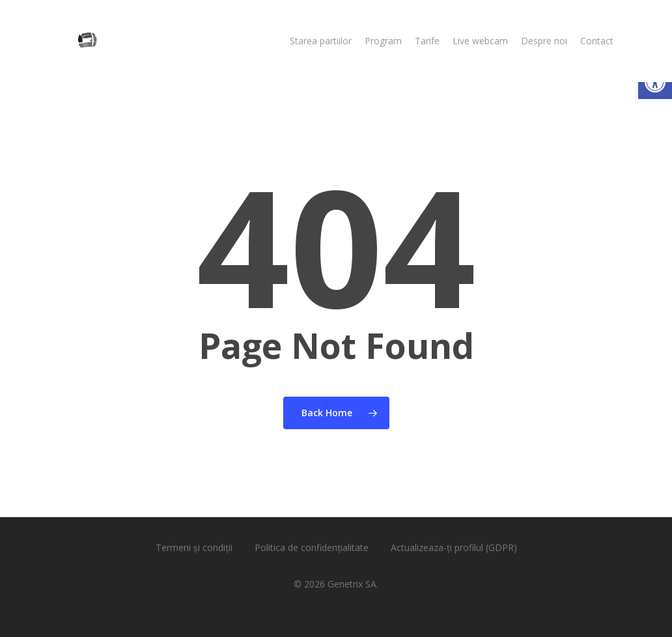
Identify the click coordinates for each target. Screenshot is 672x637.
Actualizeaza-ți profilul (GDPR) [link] (454, 547)
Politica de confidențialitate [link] (312, 547)
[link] (655, 82)
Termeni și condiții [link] (194, 547)
